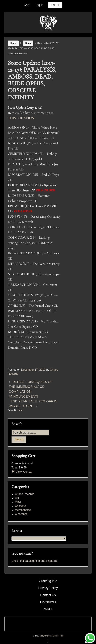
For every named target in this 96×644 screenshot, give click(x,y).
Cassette (20, 506)
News (28, 43)
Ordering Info (48, 581)
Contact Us (48, 595)
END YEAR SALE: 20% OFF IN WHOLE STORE (33, 404)
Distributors (48, 602)
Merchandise (23, 510)
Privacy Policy (48, 588)
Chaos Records (24, 494)
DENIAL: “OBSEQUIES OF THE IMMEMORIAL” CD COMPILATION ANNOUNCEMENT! (31, 389)
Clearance (21, 514)
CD (17, 498)
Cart (27, 5)
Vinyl (18, 502)
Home (13, 43)
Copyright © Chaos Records (51, 636)
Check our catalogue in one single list (34, 561)
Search (19, 439)
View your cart (22, 472)
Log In (39, 5)
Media (48, 609)
